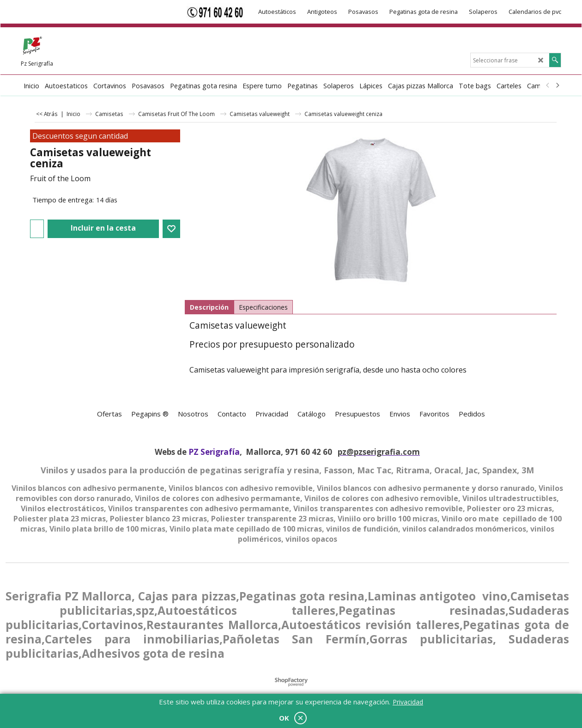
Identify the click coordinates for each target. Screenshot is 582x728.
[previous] (548, 86)
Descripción (209, 307)
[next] (557, 86)
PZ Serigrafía (214, 452)
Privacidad (408, 702)
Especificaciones (263, 307)
